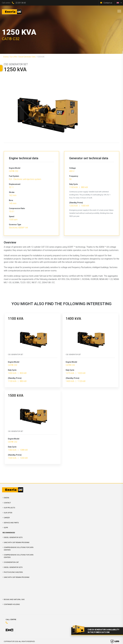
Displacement (15, 184)
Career (7, 518)
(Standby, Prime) (76, 203)
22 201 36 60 (21, 3)
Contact (7, 503)
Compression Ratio (17, 208)
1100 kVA (16, 319)
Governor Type (15, 225)
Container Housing (12, 604)
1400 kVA (73, 319)
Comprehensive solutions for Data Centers (19, 556)
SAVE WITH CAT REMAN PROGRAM (17, 542)
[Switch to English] (118, 3)
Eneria (6, 57)
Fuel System (14, 176)
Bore (11, 200)
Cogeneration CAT (11, 562)
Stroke (12, 192)
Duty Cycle (73, 184)
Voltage (72, 168)
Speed (12, 216)
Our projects (9, 508)
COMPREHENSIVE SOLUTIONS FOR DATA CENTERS (19, 549)
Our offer (13, 57)
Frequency (74, 176)
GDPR (6, 528)
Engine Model (15, 168)
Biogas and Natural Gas (14, 599)
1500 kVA (16, 395)
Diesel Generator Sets (27, 57)
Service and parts (11, 523)
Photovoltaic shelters (13, 572)
